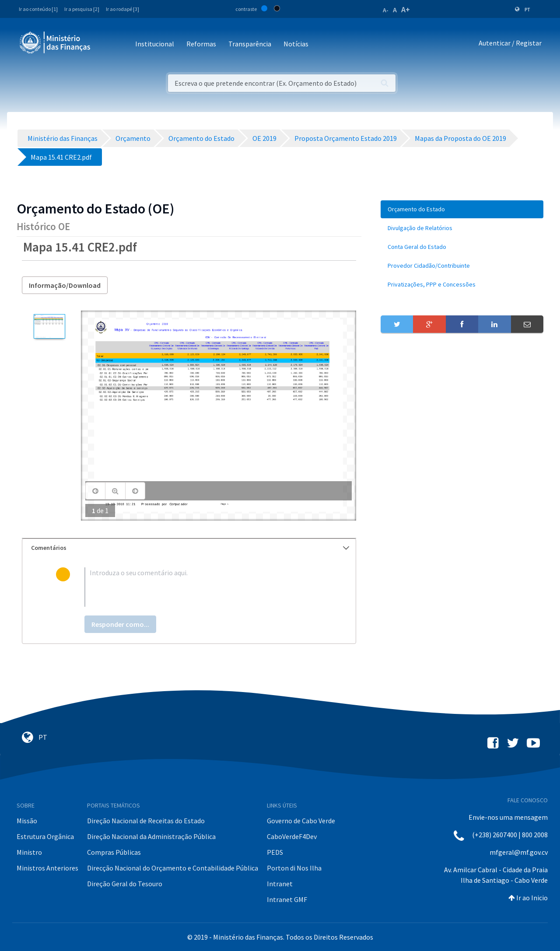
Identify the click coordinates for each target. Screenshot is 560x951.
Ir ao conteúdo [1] (38, 9)
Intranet (280, 884)
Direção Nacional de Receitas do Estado (146, 821)
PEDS (275, 852)
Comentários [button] (190, 548)
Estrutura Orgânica (45, 836)
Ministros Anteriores (47, 868)
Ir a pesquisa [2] (82, 9)
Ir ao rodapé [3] (122, 9)
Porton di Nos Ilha (294, 868)
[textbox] (203, 587)
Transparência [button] (250, 44)
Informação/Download (65, 285)
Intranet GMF (287, 899)
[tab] (189, 548)
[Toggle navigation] (104, 44)
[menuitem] (462, 209)
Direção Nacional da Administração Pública (151, 836)
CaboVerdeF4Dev (292, 836)
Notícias (296, 44)
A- (386, 10)
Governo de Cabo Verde (301, 821)
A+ (406, 9)
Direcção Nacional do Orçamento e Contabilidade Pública (173, 868)
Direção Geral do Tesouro (125, 884)
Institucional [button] (155, 44)
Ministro (29, 852)
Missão (27, 821)
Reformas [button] (201, 44)
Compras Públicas (114, 852)
